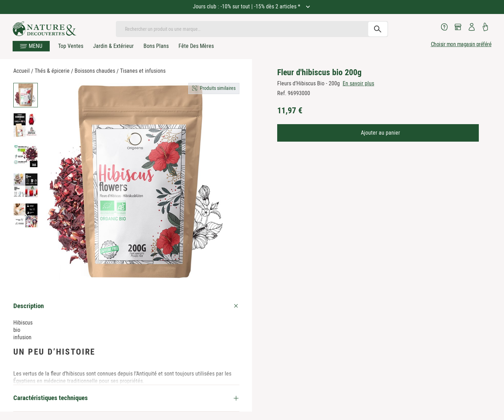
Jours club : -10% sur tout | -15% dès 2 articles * (247, 6)
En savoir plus (358, 83)
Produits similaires (218, 88)
